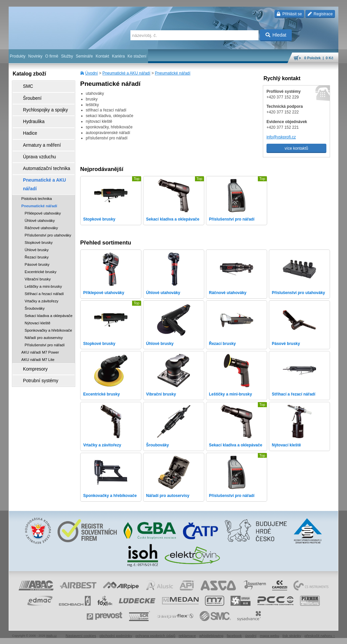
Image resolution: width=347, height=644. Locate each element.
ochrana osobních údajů (155, 636)
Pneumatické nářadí (173, 73)
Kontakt (102, 56)
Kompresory (30, 338)
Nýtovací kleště (37, 293)
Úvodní (91, 73)
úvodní (251, 636)
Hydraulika (29, 113)
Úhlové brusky (37, 220)
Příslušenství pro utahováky (48, 205)
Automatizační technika (40, 151)
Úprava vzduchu (34, 141)
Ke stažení (137, 56)
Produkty (17, 56)
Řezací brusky (37, 227)
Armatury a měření (36, 132)
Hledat (276, 35)
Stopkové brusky (39, 212)
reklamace (187, 636)
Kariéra (118, 56)
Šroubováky (35, 278)
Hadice (25, 123)
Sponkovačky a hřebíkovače (48, 300)
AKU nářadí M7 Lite (38, 329)
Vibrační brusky (38, 249)
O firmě (52, 56)
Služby (67, 56)
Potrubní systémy (35, 347)
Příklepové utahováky (43, 183)
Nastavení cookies (81, 636)
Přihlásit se (289, 14)
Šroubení (27, 95)
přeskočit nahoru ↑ (320, 636)
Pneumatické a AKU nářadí (126, 73)
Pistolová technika (37, 168)
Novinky (35, 56)
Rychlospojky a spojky (39, 104)
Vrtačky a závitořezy (42, 271)
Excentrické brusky (41, 241)
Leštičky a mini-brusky (43, 256)
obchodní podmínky (116, 636)
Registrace (320, 14)
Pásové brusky (37, 234)
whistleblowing (211, 636)
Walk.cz (52, 636)
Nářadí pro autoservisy (44, 307)
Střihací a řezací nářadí (44, 263)
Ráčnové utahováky (41, 198)
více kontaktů (297, 148)
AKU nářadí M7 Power (40, 322)
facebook (234, 636)
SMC (24, 85)
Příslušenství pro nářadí (45, 315)
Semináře (84, 56)
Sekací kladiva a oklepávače (49, 285)
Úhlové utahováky (40, 190)
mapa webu (269, 636)
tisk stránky (292, 636)
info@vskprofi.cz (281, 137)
